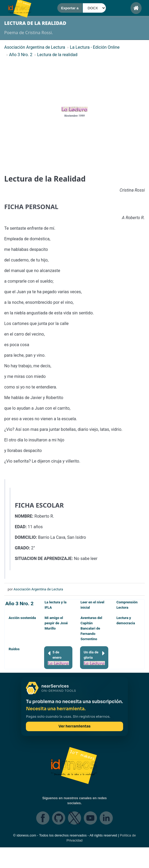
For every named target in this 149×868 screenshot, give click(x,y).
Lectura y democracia (126, 620)
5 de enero (58, 657)
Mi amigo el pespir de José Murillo (56, 623)
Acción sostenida (22, 618)
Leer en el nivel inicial (92, 605)
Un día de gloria (94, 657)
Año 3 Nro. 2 (19, 603)
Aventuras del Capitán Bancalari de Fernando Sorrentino (91, 628)
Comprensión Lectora (127, 605)
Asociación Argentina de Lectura (38, 589)
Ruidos (14, 649)
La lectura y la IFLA (56, 605)
